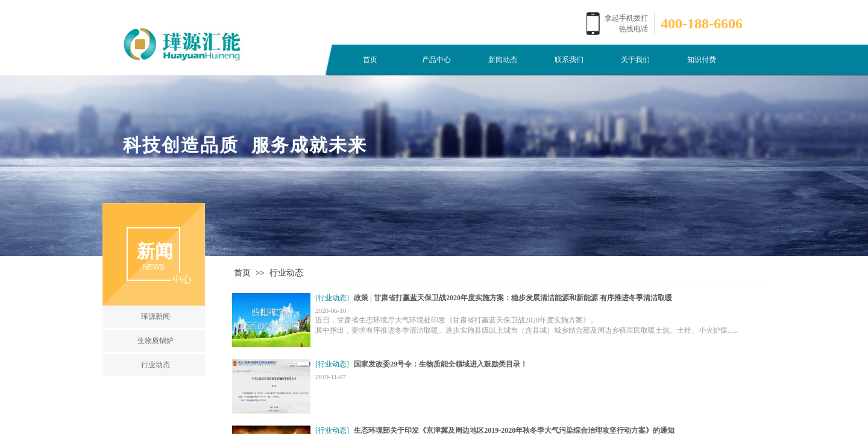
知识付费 (702, 60)
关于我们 (635, 60)
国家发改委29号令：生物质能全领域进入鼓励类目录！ (441, 364)
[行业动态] (332, 298)
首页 (370, 60)
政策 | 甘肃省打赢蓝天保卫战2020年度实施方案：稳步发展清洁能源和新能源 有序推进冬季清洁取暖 (513, 298)
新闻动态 (503, 60)
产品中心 (436, 60)
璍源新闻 (156, 316)
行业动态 (286, 272)
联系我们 (569, 60)
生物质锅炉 (156, 341)
